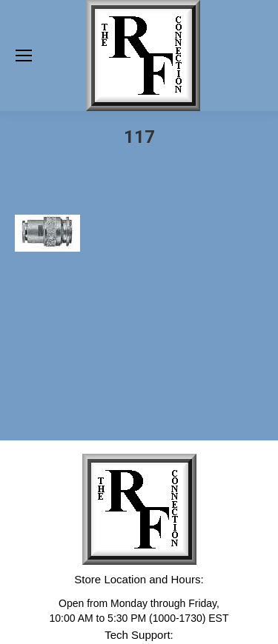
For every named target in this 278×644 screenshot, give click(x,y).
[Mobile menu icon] (24, 56)
